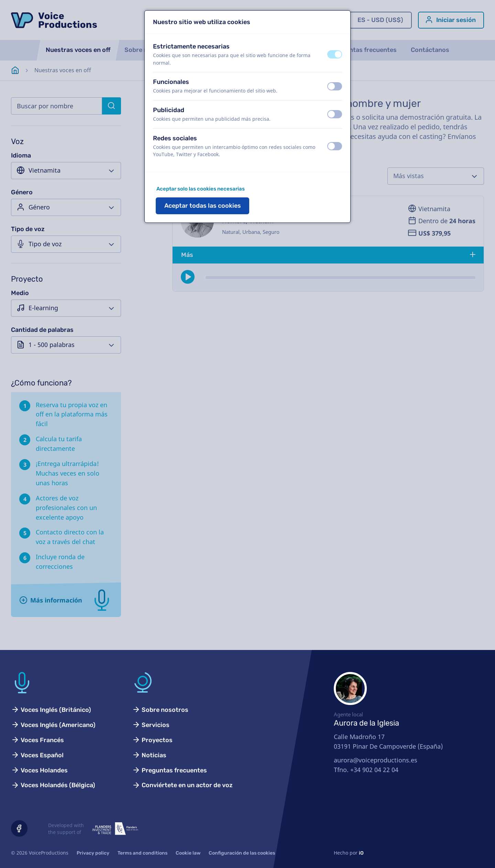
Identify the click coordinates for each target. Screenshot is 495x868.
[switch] (335, 54)
